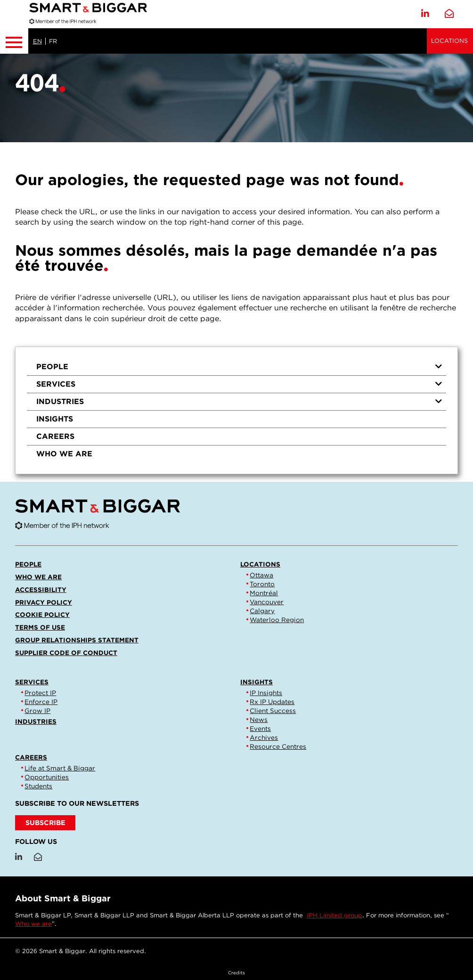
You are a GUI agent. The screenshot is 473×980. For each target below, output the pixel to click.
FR (53, 41)
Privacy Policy (44, 602)
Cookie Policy (42, 615)
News (259, 720)
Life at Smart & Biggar (60, 768)
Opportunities (47, 777)
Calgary (262, 611)
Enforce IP (41, 702)
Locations (449, 41)
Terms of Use (40, 627)
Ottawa (261, 575)
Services (239, 384)
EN (37, 41)
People (239, 367)
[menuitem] (236, 367)
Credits (236, 972)
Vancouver (267, 602)
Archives (264, 737)
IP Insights (266, 693)
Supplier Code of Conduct (66, 653)
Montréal (264, 593)
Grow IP (37, 711)
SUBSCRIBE (45, 822)
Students (38, 786)
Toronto (262, 584)
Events (260, 729)
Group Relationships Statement (77, 640)
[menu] (236, 410)
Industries (239, 401)
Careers (55, 436)
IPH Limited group (334, 915)
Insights (55, 419)
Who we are (64, 454)
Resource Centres (278, 746)
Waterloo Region (277, 620)
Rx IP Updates (272, 702)
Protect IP (40, 693)
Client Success (273, 711)
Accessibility (41, 590)
